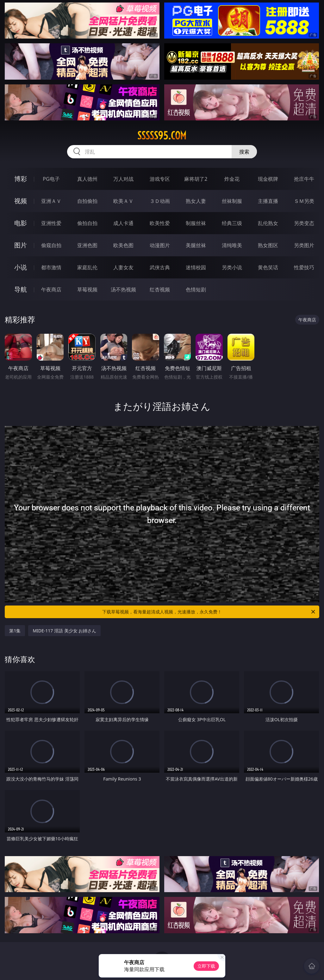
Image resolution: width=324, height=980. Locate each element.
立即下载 (206, 966)
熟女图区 (268, 245)
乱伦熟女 (268, 223)
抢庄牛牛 (304, 179)
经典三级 (232, 223)
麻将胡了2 (196, 179)
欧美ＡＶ (123, 201)
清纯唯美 (232, 245)
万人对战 (123, 179)
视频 (21, 201)
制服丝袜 (196, 223)
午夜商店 (51, 289)
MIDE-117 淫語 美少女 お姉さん (64, 631)
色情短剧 (196, 289)
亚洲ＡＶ (51, 201)
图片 (21, 245)
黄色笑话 (268, 267)
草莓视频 (87, 289)
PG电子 (51, 179)
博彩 (21, 179)
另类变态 (304, 223)
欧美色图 (123, 245)
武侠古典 (160, 267)
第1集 (15, 631)
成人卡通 (123, 223)
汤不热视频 (123, 289)
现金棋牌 (268, 179)
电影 (21, 223)
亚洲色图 (87, 245)
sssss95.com (162, 136)
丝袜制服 (232, 201)
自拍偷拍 (87, 201)
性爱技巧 (304, 267)
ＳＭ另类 (304, 201)
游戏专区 (160, 179)
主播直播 (268, 201)
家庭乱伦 (87, 267)
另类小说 (232, 267)
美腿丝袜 (196, 245)
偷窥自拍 (51, 245)
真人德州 (87, 179)
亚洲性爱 (51, 223)
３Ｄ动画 (160, 201)
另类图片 (304, 245)
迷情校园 (196, 267)
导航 (21, 289)
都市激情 (51, 267)
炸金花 (232, 179)
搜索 (244, 152)
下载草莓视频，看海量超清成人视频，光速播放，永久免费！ (209, 612)
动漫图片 (160, 245)
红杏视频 (160, 289)
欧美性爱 (160, 223)
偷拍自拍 (87, 223)
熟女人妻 (196, 201)
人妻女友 (123, 267)
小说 (21, 267)
